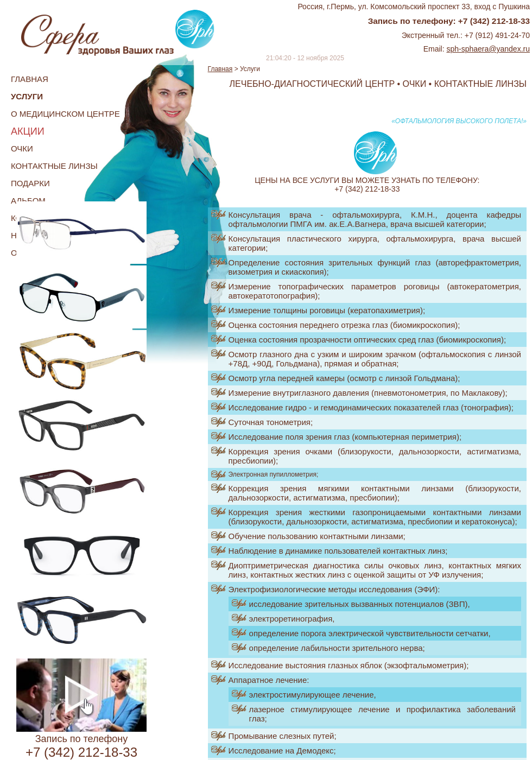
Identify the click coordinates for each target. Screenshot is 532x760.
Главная (30, 79)
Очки (22, 148)
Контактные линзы (54, 166)
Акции (28, 131)
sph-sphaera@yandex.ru (488, 49)
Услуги (27, 96)
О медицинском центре (65, 114)
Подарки (30, 183)
